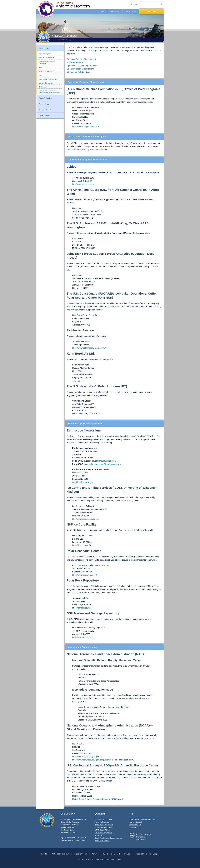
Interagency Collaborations (79, 72)
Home (102, 11)
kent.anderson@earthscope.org (105, 464)
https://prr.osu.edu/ (80, 608)
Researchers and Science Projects (87, 136)
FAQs (40, 67)
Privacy (94, 854)
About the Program (45, 54)
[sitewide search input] (147, 4)
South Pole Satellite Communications (108, 838)
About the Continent (102, 841)
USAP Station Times (102, 830)
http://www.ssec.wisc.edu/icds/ (86, 519)
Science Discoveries (45, 71)
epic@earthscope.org (82, 482)
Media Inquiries (43, 87)
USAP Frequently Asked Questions (142, 819)
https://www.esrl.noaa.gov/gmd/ (86, 757)
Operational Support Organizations (82, 66)
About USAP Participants (66, 40)
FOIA (103, 854)
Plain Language (155, 854)
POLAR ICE (99, 835)
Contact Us (115, 11)
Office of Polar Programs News (48, 79)
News (40, 75)
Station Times (131, 11)
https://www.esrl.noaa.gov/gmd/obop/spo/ (90, 760)
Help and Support (135, 822)
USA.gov (127, 854)
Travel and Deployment (103, 833)
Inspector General (81, 854)
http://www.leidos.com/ (82, 184)
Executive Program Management (81, 59)
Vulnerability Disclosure (61, 854)
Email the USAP (135, 825)
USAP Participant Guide (104, 827)
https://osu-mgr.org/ (81, 637)
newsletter (72, 840)
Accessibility (140, 854)
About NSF (44, 854)
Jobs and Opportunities (46, 83)
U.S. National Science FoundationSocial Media (144, 837)
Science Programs (75, 62)
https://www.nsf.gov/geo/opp (85, 127)
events (82, 840)
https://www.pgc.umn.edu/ (84, 575)
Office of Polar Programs (70, 822)
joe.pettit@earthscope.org (103, 461)
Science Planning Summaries (87, 150)
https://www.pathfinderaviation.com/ (88, 348)
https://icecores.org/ (81, 545)
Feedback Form (135, 827)
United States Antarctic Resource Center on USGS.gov (97, 799)
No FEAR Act (115, 854)
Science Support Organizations (80, 69)
